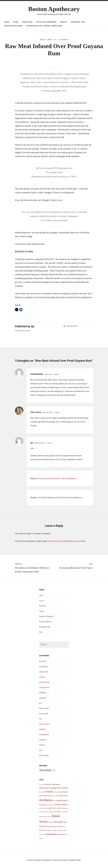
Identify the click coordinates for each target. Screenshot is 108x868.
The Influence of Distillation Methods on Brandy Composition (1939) (34, 569)
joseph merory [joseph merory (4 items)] (52, 810)
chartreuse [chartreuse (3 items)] (41, 794)
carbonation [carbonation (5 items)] (56, 786)
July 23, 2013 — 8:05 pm (51, 376)
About (42, 597)
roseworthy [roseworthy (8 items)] (58, 824)
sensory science (45, 726)
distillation (43, 695)
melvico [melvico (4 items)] (59, 814)
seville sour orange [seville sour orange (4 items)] (45, 832)
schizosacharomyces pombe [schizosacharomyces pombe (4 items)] (54, 828)
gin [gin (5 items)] (44, 807)
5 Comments (64, 40)
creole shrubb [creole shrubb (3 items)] (55, 798)
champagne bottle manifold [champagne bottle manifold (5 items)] (59, 790)
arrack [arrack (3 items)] (43, 787)
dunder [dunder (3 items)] (54, 803)
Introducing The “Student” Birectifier (44, 26)
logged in (30, 535)
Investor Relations (13, 26)
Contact (42, 613)
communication (45, 684)
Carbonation (44, 668)
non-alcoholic (44, 716)
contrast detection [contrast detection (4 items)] (63, 794)
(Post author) (16, 446)
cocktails (43, 679)
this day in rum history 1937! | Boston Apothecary (58, 480)
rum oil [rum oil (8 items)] (42, 828)
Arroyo (64, 22)
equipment (43, 700)
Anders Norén (75, 862)
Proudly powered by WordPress (39, 862)
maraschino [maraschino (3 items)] (45, 814)
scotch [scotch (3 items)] (64, 829)
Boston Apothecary (54, 9)
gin (40, 705)
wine (41, 752)
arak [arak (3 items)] (40, 787)
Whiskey (43, 747)
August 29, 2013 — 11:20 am (51, 414)
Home (7, 22)
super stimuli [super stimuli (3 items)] (42, 837)
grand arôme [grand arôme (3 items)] (48, 807)
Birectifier (27, 22)
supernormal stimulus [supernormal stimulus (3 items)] (61, 832)
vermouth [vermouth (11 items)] (50, 836)
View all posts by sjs (23, 333)
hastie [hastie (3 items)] (53, 807)
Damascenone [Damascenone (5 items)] (63, 798)
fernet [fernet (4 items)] (41, 807)
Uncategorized (72, 328)
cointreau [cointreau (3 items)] (55, 794)
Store (16, 22)
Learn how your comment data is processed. (67, 543)
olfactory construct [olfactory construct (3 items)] (47, 819)
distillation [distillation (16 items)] (46, 802)
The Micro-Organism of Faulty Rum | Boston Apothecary (60, 500)
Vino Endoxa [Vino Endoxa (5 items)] (60, 836)
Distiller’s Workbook (46, 22)
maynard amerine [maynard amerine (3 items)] (52, 814)
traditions (43, 731)
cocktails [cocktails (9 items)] (48, 794)
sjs (54, 40)
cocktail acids (44, 674)
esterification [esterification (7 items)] (62, 802)
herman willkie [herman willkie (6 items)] (60, 806)
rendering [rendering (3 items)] (51, 824)
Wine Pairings (45, 757)
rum (41, 721)
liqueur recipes (45, 710)
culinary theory (45, 689)
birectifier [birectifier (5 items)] (48, 786)
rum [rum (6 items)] (65, 824)
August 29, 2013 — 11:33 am (43, 445)
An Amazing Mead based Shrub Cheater (74, 568)
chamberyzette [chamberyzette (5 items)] (44, 790)
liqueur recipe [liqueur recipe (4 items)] (61, 810)
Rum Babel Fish (78, 22)
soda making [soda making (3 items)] (53, 832)
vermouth (43, 742)
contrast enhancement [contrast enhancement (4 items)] (45, 798)
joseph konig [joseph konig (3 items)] (45, 810)
